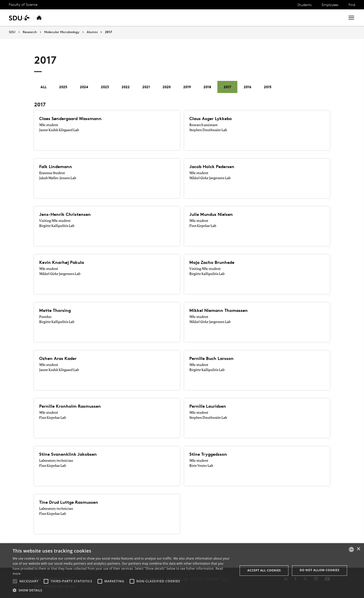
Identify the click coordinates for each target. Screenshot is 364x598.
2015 (268, 87)
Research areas (78, 18)
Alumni (179, 18)
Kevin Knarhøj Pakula (64, 262)
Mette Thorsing (57, 310)
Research (30, 32)
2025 (63, 87)
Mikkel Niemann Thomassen (222, 310)
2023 (105, 87)
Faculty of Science (23, 4)
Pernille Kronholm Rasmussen (73, 406)
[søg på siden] (296, 18)
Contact (158, 18)
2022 (126, 87)
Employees (330, 5)
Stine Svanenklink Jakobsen (71, 454)
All (43, 87)
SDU (12, 32)
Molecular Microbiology (62, 32)
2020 (167, 87)
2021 (146, 87)
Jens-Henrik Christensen (68, 214)
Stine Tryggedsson (211, 454)
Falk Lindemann (58, 167)
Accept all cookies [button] (264, 570)
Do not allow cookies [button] (320, 570)
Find (352, 5)
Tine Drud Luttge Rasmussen (73, 502)
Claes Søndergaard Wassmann (75, 119)
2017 (108, 32)
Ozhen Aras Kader (60, 358)
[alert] (182, 571)
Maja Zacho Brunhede (215, 262)
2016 (247, 87)
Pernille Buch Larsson (214, 358)
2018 (207, 87)
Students (305, 5)
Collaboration (131, 18)
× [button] (358, 549)
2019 (187, 87)
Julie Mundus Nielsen (213, 214)
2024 (84, 87)
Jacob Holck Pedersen (214, 167)
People (106, 18)
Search (332, 18)
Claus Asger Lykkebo (213, 119)
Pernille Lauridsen (210, 406)
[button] (15, 581)
